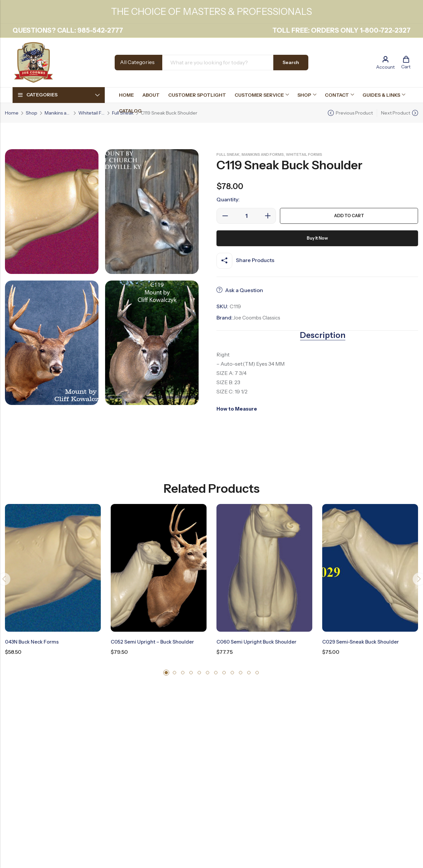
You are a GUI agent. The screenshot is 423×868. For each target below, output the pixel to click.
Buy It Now (317, 238)
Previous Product (354, 113)
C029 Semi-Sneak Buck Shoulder (364, 641)
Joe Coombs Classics (259, 317)
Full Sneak (229, 154)
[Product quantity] (246, 216)
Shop (32, 113)
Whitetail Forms (92, 113)
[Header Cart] (406, 62)
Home (12, 113)
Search (291, 62)
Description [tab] (323, 335)
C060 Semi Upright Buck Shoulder (259, 641)
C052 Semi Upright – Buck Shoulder (155, 641)
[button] (166, 672)
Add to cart (349, 216)
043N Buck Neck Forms (34, 641)
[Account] (385, 63)
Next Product (396, 113)
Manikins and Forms (58, 113)
